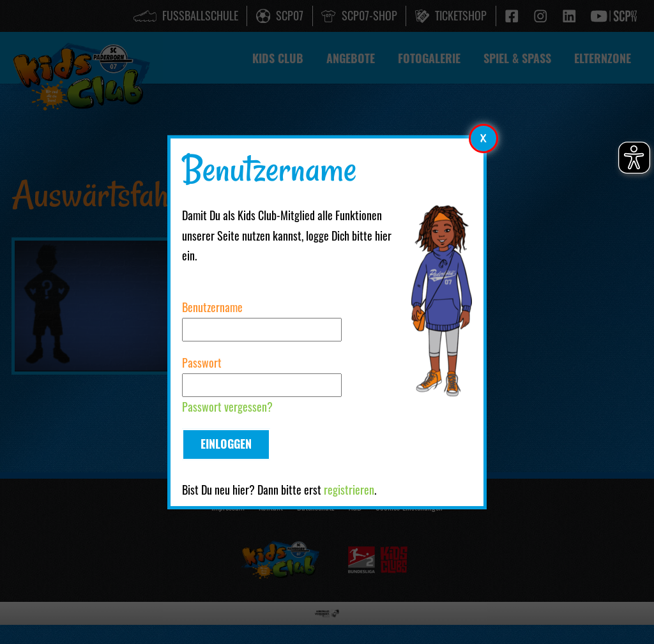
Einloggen (226, 444)
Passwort (202, 363)
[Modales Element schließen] (483, 138)
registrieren (349, 490)
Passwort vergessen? (227, 407)
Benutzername (212, 307)
